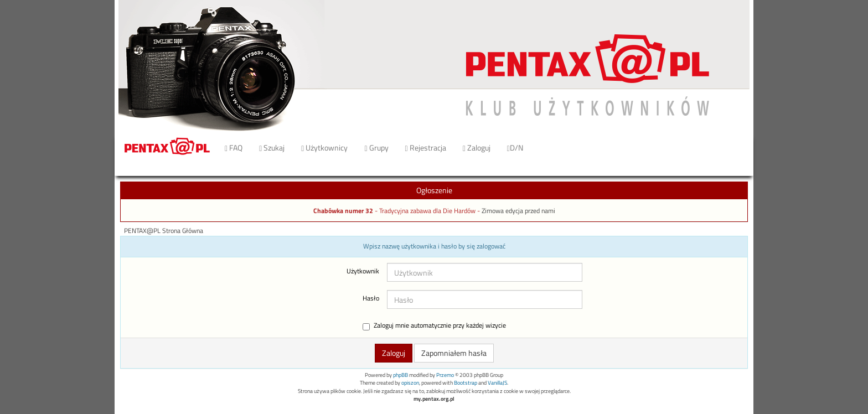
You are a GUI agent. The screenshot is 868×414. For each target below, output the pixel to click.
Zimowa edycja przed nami (518, 211)
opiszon (410, 383)
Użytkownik (363, 271)
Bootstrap (466, 383)
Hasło (371, 298)
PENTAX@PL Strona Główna (164, 231)
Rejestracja (426, 148)
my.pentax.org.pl (434, 399)
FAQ (234, 148)
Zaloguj (477, 148)
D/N (515, 148)
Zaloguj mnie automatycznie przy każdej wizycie (434, 326)
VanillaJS (497, 383)
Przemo (445, 375)
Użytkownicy (324, 148)
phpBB (401, 375)
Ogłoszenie (434, 190)
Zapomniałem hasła (454, 353)
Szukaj (272, 148)
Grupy (376, 148)
